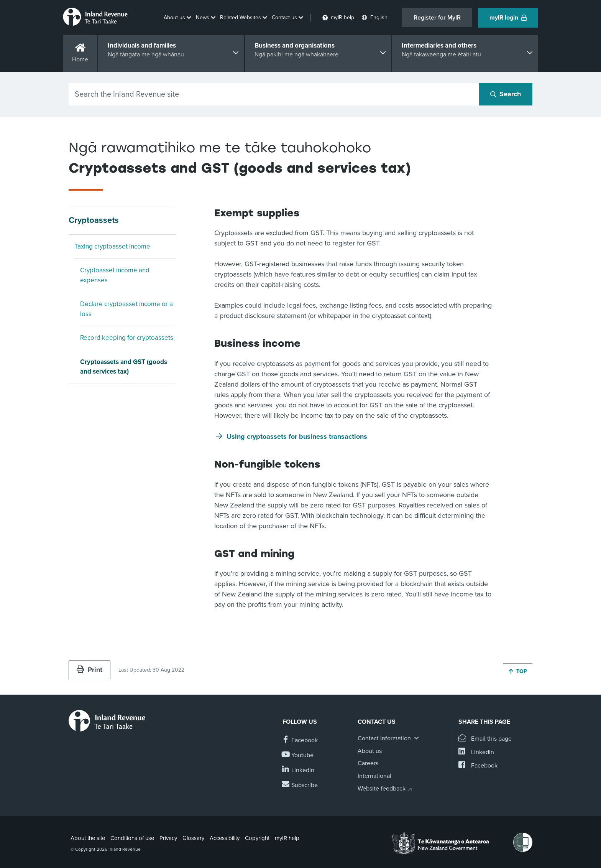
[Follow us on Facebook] (300, 740)
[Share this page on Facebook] (478, 766)
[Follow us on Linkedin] (298, 770)
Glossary (193, 838)
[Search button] (506, 94)
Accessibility (225, 838)
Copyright (257, 838)
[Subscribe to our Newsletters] (300, 785)
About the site (88, 838)
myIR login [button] (508, 18)
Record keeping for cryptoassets (127, 338)
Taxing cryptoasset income (112, 246)
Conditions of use (132, 838)
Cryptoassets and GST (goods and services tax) (124, 367)
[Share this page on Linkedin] (476, 752)
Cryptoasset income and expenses (115, 275)
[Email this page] (485, 739)
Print (89, 670)
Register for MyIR (437, 18)
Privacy (168, 838)
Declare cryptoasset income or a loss (126, 309)
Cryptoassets (94, 220)
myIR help (287, 838)
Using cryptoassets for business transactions (297, 436)
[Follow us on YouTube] (298, 755)
